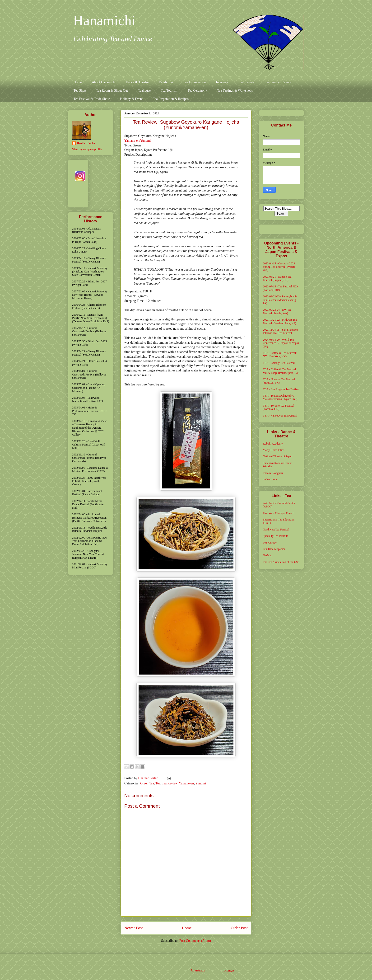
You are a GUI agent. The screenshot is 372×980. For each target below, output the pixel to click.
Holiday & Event (131, 99)
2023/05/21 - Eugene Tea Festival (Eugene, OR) (277, 278)
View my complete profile (87, 149)
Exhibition (166, 82)
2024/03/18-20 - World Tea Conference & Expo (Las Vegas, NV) (281, 343)
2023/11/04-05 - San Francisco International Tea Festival (280, 331)
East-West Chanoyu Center (278, 513)
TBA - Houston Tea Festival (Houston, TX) (279, 381)
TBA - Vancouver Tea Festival (280, 416)
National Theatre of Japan (278, 456)
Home (78, 82)
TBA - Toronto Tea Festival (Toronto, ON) (279, 407)
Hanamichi (104, 20)
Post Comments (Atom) (195, 941)
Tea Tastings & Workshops (235, 91)
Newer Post (134, 928)
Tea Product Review (278, 82)
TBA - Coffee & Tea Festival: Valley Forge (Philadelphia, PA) (281, 371)
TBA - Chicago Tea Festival (279, 363)
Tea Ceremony (197, 91)
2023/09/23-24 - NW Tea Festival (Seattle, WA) (277, 311)
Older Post (239, 928)
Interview (222, 82)
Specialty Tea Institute (276, 536)
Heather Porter (148, 778)
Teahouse (144, 91)
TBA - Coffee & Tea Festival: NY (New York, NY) (280, 355)
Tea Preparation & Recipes (171, 99)
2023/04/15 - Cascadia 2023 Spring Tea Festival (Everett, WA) (279, 267)
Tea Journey (270, 543)
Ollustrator (198, 970)
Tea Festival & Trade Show (92, 99)
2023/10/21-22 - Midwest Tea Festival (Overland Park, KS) (280, 321)
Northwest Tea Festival (276, 530)
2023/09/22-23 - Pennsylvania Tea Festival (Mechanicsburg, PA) (280, 300)
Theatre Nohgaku (273, 473)
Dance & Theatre (137, 82)
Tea (158, 783)
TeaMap (267, 555)
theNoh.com (270, 479)
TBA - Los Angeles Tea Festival (281, 389)
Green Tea (147, 783)
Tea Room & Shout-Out (112, 91)
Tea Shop (80, 91)
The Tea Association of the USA (281, 562)
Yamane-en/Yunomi (137, 141)
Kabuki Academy (273, 444)
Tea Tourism (169, 91)
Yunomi (201, 783)
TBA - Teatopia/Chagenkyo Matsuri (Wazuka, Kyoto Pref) (280, 397)
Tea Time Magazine (274, 549)
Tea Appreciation (194, 82)
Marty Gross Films (274, 450)
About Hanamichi (104, 82)
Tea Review (247, 82)
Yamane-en (186, 783)
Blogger (229, 970)
